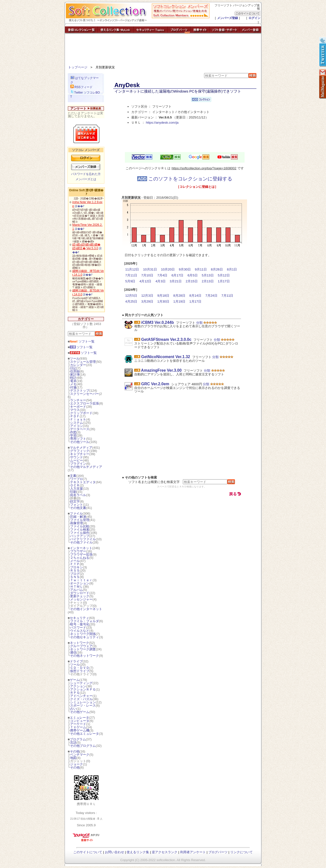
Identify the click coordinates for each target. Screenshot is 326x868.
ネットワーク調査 (83, 649)
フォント (77, 505)
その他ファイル (81, 542)
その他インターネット (86, 609)
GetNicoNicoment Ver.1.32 (166, 357)
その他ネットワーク (85, 656)
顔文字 (75, 501)
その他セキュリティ (85, 637)
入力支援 (77, 489)
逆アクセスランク (165, 852)
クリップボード (81, 413)
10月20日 (168, 269)
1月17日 (224, 281)
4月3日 (161, 281)
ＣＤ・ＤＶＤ (80, 668)
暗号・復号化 (80, 624)
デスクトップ (80, 391)
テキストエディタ (83, 482)
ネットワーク (79, 643)
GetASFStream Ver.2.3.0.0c (166, 339)
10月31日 (150, 269)
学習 (73, 435)
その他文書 (78, 508)
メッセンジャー (81, 599)
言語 (73, 743)
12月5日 (131, 296)
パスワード (78, 627)
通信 (73, 652)
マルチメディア (81, 448)
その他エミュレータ (85, 734)
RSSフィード (81, 87)
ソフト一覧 (82, 341)
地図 (73, 758)
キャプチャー (80, 454)
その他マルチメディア (86, 467)
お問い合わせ (115, 852)
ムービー (77, 460)
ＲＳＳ (75, 570)
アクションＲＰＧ (83, 689)
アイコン (77, 426)
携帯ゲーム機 (80, 730)
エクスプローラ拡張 (85, 403)
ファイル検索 (80, 530)
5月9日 (130, 281)
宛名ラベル (78, 495)
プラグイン (78, 464)
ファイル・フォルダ (85, 621)
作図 (73, 432)
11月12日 (132, 269)
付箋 (73, 387)
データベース (80, 429)
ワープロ (77, 479)
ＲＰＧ (75, 693)
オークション (80, 583)
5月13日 (208, 275)
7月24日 (211, 296)
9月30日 (185, 269)
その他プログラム (83, 746)
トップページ (78, 67)
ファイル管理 (80, 520)
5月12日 (224, 275)
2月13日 (208, 281)
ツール (75, 358)
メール (75, 561)
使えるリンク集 (138, 852)
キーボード (78, 407)
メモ (73, 384)
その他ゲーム (80, 712)
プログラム (78, 739)
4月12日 (145, 281)
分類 (199, 323)
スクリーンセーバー (85, 394)
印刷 (73, 492)
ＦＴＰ (75, 564)
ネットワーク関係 (83, 634)
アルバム (77, 590)
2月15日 (192, 281)
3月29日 (147, 301)
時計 (73, 378)
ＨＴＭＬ (77, 587)
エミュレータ (79, 718)
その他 (75, 751)
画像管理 (77, 523)
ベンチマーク (80, 755)
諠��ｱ (80, 206)
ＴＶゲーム (78, 727)
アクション (78, 686)
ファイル (76, 513)
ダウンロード (80, 593)
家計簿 (75, 375)
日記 (73, 368)
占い (73, 709)
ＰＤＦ (75, 416)
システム (77, 423)
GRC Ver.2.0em (155, 384)
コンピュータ (80, 721)
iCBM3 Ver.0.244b (158, 322)
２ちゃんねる (80, 558)
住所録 (75, 371)
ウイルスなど (80, 631)
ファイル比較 (80, 526)
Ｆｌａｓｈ (78, 419)
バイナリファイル (83, 539)
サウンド (77, 457)
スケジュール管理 (83, 362)
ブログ (75, 574)
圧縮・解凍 (78, 517)
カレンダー (78, 365)
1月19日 (179, 301)
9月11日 (201, 269)
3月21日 (176, 281)
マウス (75, 410)
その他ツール (80, 442)
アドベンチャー (81, 696)
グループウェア (81, 646)
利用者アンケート (193, 852)
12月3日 (147, 296)
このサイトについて (88, 852)
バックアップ (80, 536)
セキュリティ (79, 618)
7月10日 (147, 275)
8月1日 (232, 269)
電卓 (73, 381)
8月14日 (195, 296)
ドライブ (76, 661)
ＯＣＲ (75, 485)
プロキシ (77, 567)
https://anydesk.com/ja (162, 123)
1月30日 (163, 301)
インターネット (81, 548)
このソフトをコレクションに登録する (185, 179)
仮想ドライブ (80, 671)
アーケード (78, 724)
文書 (73, 476)
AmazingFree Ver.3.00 (161, 370)
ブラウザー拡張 (81, 554)
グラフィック (80, 451)
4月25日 (131, 301)
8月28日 (179, 296)
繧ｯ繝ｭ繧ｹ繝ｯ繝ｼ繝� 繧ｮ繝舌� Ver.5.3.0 (86, 247)
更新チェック (80, 596)
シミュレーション (83, 702)
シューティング (81, 683)
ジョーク (77, 764)
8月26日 (217, 269)
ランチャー (78, 400)
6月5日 (193, 275)
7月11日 (131, 275)
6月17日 (177, 275)
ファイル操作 (80, 533)
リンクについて (241, 852)
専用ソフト (78, 439)
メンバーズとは (86, 179)
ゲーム (75, 680)
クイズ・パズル (81, 699)
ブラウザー (78, 551)
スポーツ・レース (83, 705)
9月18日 (163, 296)
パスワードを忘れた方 (86, 174)
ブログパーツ (218, 852)
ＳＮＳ (75, 577)
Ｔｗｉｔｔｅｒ (81, 580)
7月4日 (162, 275)
